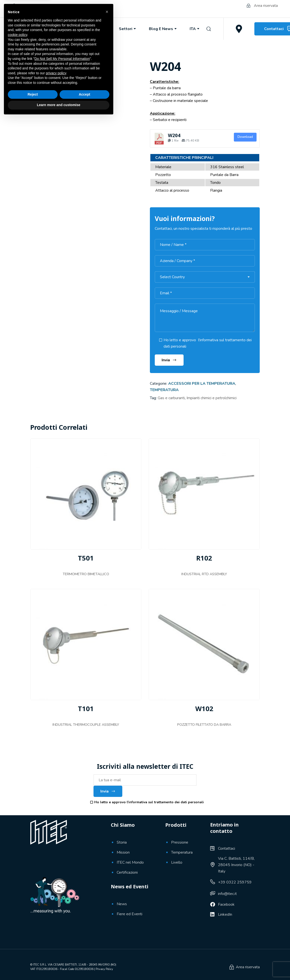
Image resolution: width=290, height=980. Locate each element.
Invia (108, 791)
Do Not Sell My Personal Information (62, 920)
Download (245, 137)
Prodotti (97, 29)
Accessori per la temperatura (202, 384)
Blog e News (163, 29)
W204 (174, 135)
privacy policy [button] (56, 935)
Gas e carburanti (171, 398)
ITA (195, 29)
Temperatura (164, 390)
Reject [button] (33, 956)
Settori (128, 29)
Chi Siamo (63, 29)
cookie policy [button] (17, 896)
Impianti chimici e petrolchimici (212, 398)
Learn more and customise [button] (59, 967)
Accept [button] (85, 956)
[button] (107, 873)
